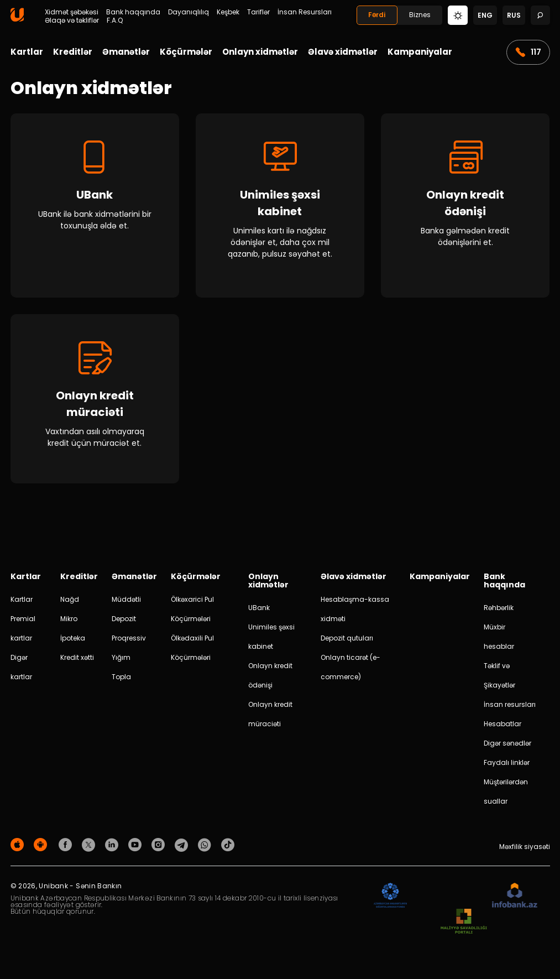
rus (514, 15)
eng (485, 15)
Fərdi (377, 15)
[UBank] (95, 205)
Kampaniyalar (420, 52)
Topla (121, 679)
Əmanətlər (126, 52)
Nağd (70, 602)
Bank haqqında (133, 12)
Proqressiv (129, 641)
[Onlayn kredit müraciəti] (95, 400)
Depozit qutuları (347, 641)
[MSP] (464, 925)
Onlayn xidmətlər (260, 52)
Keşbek (228, 12)
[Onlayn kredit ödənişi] (465, 205)
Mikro (69, 621)
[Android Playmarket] (42, 847)
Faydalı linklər (507, 765)
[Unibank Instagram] (160, 847)
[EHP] (449, 899)
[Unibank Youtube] (137, 847)
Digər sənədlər (507, 746)
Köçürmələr (186, 52)
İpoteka (73, 641)
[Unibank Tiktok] (228, 847)
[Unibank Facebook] (67, 847)
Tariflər (258, 12)
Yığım (121, 660)
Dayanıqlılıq (189, 12)
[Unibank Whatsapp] (206, 847)
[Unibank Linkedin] (113, 847)
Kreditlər (73, 52)
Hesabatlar (503, 727)
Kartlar (27, 52)
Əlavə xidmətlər (343, 52)
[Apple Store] (19, 847)
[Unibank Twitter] (90, 847)
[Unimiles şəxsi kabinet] (280, 205)
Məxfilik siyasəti (525, 849)
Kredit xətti (77, 660)
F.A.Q (115, 20)
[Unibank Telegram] (183, 847)
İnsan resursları (510, 707)
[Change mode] (458, 15)
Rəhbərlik (499, 610)
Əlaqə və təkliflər (72, 20)
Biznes (420, 15)
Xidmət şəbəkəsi (72, 12)
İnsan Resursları (305, 12)
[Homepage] (17, 19)
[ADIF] (390, 899)
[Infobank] (515, 899)
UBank (259, 610)
